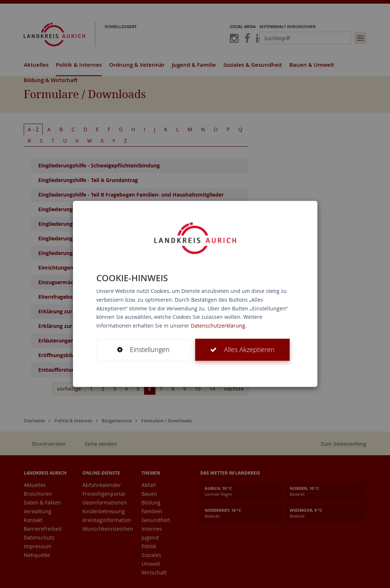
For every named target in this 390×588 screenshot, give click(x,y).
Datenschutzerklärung (218, 326)
